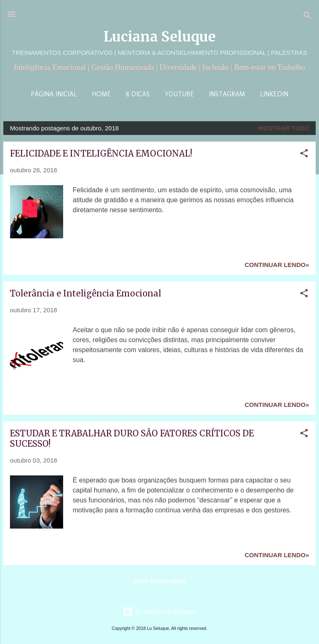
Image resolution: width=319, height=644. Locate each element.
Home (101, 94)
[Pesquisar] (307, 17)
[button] (304, 155)
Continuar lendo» (277, 265)
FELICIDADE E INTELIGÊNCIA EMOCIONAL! (101, 153)
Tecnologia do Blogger (159, 611)
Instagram (227, 94)
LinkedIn (274, 94)
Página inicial (54, 94)
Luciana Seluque (159, 37)
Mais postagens (159, 581)
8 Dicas (138, 94)
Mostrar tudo (284, 128)
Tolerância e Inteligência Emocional (86, 293)
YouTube (179, 94)
